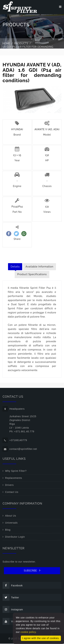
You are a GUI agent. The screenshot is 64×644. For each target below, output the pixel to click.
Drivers (9, 485)
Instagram (13, 610)
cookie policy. (29, 632)
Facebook (13, 586)
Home (6, 44)
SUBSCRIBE (32, 571)
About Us (11, 516)
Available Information (40, 267)
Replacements (14, 478)
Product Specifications (32, 275)
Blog (8, 530)
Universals (11, 523)
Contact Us (12, 492)
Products (21, 44)
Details (15, 267)
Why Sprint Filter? (16, 471)
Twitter (11, 598)
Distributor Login (15, 537)
